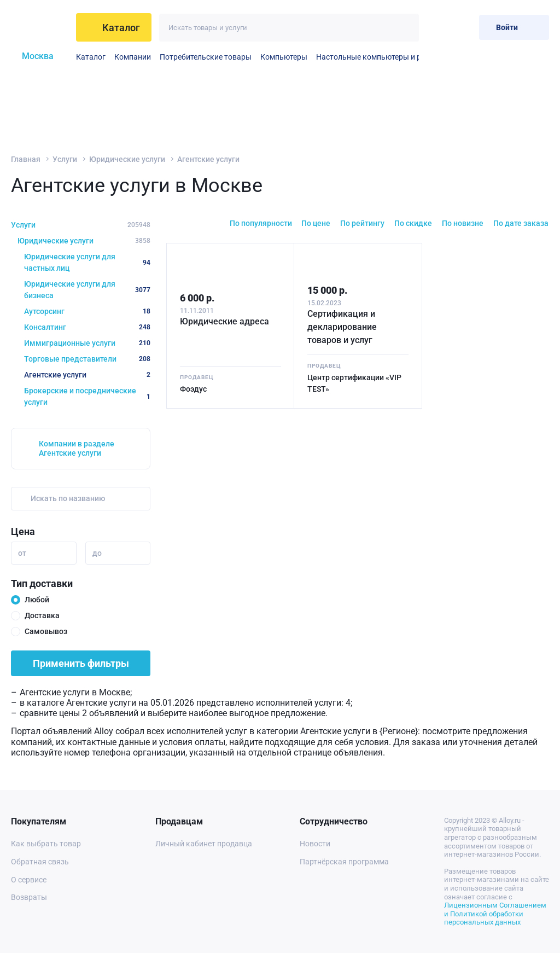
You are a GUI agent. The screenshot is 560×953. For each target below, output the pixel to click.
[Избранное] (435, 27)
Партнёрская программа (344, 862)
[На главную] (40, 27)
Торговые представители (87, 359)
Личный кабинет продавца (204, 844)
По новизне (463, 223)
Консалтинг (87, 327)
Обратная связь (40, 862)
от (22, 553)
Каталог (91, 57)
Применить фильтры (81, 663)
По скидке (413, 223)
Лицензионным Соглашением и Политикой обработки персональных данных (495, 914)
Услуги (65, 159)
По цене (316, 223)
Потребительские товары (206, 57)
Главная (26, 159)
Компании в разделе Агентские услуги (77, 448)
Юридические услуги (127, 159)
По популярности (261, 223)
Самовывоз (46, 631)
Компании (133, 57)
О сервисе (29, 880)
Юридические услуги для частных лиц (87, 262)
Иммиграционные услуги (87, 343)
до (97, 553)
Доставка (42, 615)
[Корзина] (462, 27)
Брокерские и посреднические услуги (87, 396)
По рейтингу (362, 223)
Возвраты (29, 897)
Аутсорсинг (87, 311)
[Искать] (405, 28)
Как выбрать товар (46, 844)
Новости (315, 844)
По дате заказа (521, 223)
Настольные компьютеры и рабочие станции (397, 57)
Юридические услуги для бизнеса (87, 290)
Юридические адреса (224, 321)
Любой (37, 600)
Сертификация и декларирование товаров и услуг (342, 327)
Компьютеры (284, 57)
